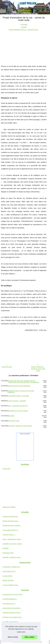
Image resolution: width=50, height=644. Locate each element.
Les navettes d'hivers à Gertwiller (18, 396)
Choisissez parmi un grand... (12, 525)
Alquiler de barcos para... (11, 521)
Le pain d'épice (7, 576)
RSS (41, 642)
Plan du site (6, 469)
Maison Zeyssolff (8, 580)
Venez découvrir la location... (12, 608)
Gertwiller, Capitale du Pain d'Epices (20, 426)
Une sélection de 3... (9, 604)
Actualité (24, 27)
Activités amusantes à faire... (12, 613)
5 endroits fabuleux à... (10, 599)
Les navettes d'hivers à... (11, 530)
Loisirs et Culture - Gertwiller (17, 401)
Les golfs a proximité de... (11, 622)
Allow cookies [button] (29, 637)
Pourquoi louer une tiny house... (13, 594)
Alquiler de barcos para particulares (19, 386)
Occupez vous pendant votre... (12, 617)
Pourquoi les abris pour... (11, 516)
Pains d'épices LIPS (9, 571)
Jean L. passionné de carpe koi (18, 406)
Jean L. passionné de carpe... (12, 539)
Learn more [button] (21, 632)
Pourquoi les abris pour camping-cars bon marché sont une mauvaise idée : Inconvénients (24, 381)
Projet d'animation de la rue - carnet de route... (24, 30)
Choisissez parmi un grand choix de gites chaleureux (21, 392)
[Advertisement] (24, 46)
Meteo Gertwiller (25, 434)
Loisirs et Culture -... (9, 535)
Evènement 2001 (14, 421)
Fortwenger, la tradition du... (12, 567)
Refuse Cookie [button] (13, 637)
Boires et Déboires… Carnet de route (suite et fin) (38, 369)
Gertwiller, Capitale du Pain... (12, 557)
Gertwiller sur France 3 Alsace (18, 411)
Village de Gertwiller (9, 507)
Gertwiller (24, 25)
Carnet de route (7, 367)
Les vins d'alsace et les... (11, 585)
